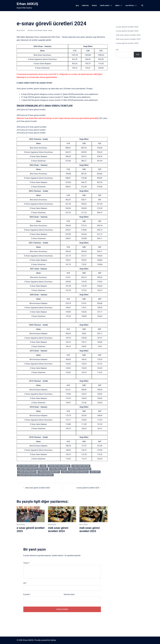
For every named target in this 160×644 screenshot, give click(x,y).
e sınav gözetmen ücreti (27, 472)
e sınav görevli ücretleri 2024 (79, 469)
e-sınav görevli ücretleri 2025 (88, 488)
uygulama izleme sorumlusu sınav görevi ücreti (35, 475)
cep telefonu (130, 5)
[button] (142, 6)
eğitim (117, 5)
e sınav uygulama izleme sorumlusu (75, 472)
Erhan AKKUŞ (27, 4)
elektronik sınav (40, 31)
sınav (50, 31)
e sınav (43, 466)
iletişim (94, 5)
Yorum (26, 563)
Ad (25, 583)
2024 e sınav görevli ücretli (28, 466)
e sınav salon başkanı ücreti (49, 472)
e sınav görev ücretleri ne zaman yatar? (33, 469)
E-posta (27, 594)
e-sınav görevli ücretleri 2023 (127, 43)
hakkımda (85, 5)
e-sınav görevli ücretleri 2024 (127, 31)
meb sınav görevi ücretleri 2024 (37, 488)
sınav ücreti (95, 472)
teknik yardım (105, 5)
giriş (77, 5)
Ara (117, 50)
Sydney (53, 640)
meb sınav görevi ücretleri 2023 (90, 530)
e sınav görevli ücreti (58, 469)
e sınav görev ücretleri (81, 466)
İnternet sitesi (69, 594)
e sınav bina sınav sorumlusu (59, 466)
